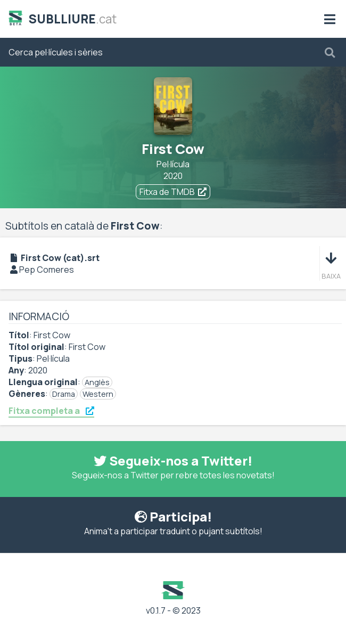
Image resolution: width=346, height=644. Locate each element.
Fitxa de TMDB (173, 192)
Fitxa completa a (51, 411)
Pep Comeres (47, 270)
